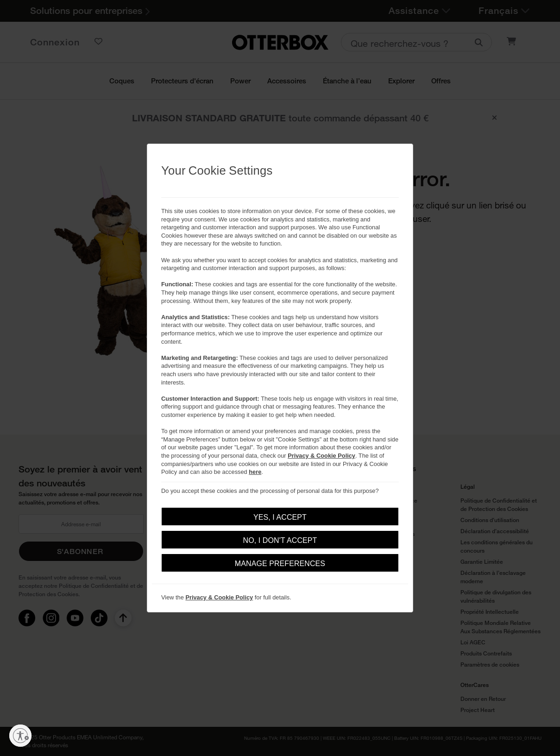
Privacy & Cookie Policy (321, 456)
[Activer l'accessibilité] (20, 736)
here (255, 472)
